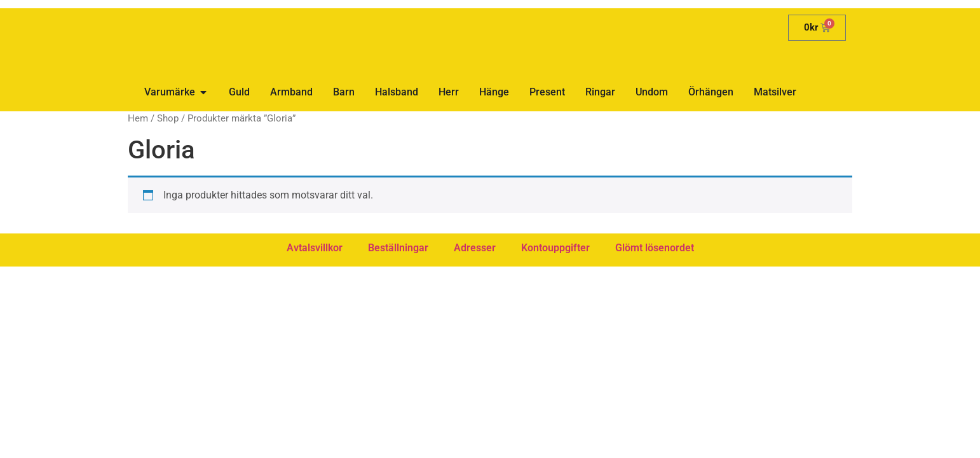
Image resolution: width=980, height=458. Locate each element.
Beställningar (398, 248)
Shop (168, 118)
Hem (138, 118)
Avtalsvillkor (315, 248)
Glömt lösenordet (655, 248)
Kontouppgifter (555, 248)
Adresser (475, 248)
